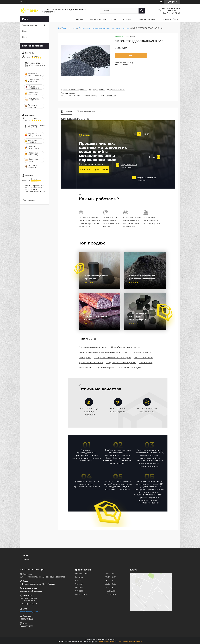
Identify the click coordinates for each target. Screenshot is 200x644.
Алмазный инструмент (131, 368)
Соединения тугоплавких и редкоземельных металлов (104, 28)
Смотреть (88, 282)
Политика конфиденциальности (130, 642)
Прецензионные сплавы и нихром (112, 358)
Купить (131, 56)
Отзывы (26, 37)
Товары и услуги (97, 19)
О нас (114, 19)
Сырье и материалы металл (94, 347)
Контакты (127, 19)
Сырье (156, 157)
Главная (79, 19)
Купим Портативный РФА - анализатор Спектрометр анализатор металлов (35, 188)
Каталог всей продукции (93, 170)
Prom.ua (111, 639)
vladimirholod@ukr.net (30, 612)
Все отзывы (28, 200)
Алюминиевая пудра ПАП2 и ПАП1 (35, 126)
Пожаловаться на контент (108, 642)
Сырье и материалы (105, 368)
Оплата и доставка (147, 19)
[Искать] (142, 11)
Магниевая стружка (34, 63)
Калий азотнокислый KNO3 (35, 66)
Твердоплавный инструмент (125, 166)
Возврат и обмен (170, 19)
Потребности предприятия (126, 347)
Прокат (142, 134)
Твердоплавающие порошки (142, 179)
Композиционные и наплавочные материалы (103, 352)
